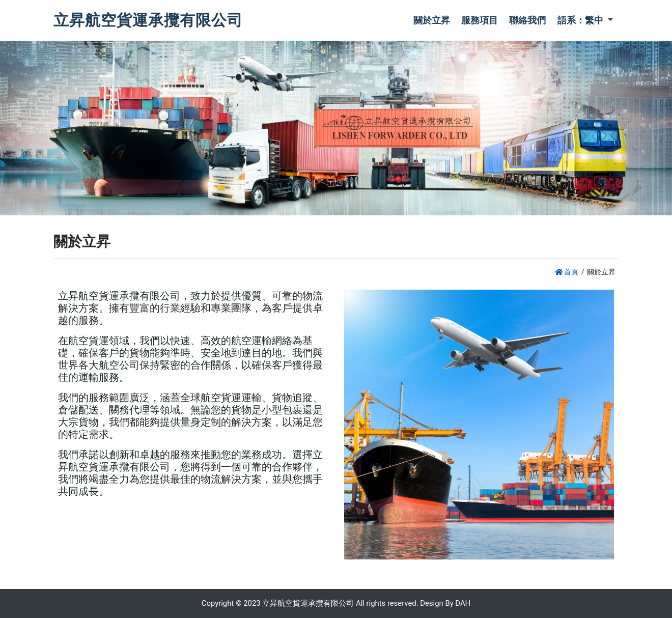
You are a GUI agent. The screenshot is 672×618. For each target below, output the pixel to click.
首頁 (567, 272)
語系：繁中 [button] (581, 20)
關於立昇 (432, 20)
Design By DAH (445, 603)
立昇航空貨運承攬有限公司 (148, 20)
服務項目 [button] (480, 20)
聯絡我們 (527, 20)
